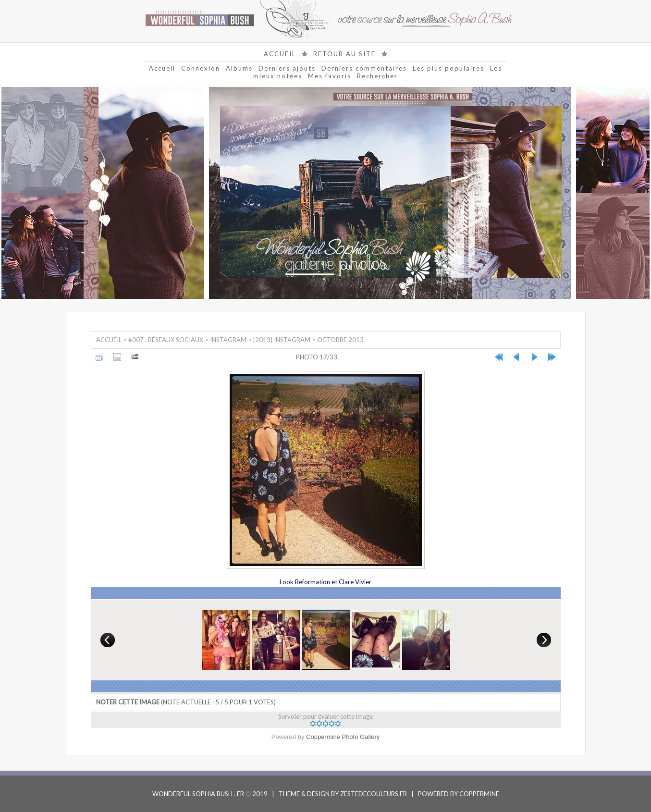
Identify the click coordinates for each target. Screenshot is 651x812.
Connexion (201, 68)
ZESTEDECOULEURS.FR (374, 794)
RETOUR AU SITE (344, 54)
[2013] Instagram (282, 340)
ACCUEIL (280, 54)
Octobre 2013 (340, 340)
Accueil (162, 68)
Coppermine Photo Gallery (343, 737)
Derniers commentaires (364, 68)
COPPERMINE (479, 794)
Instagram (228, 340)
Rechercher (377, 76)
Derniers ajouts (287, 68)
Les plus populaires (448, 68)
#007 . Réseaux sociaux (166, 340)
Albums (239, 68)
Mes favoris (330, 76)
